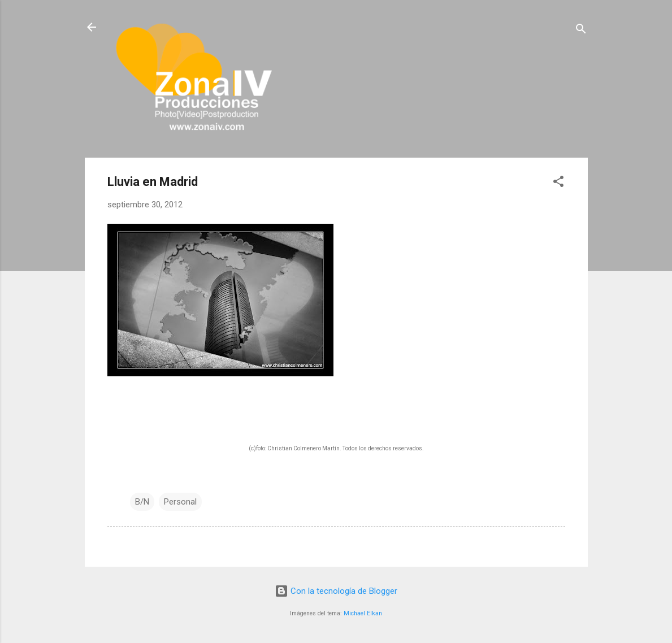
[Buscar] (581, 31)
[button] (558, 183)
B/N (142, 502)
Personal (180, 502)
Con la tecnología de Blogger (336, 591)
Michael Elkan (363, 613)
